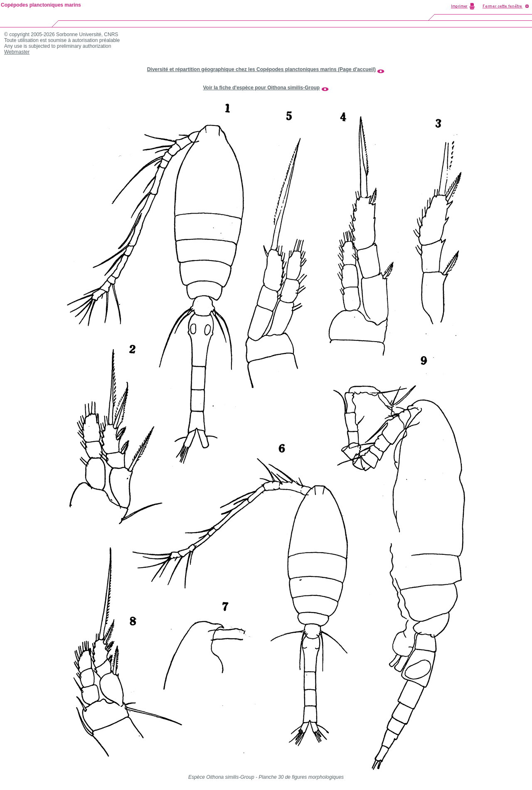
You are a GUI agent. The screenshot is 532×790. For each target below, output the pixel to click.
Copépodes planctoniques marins (41, 5)
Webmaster (17, 52)
